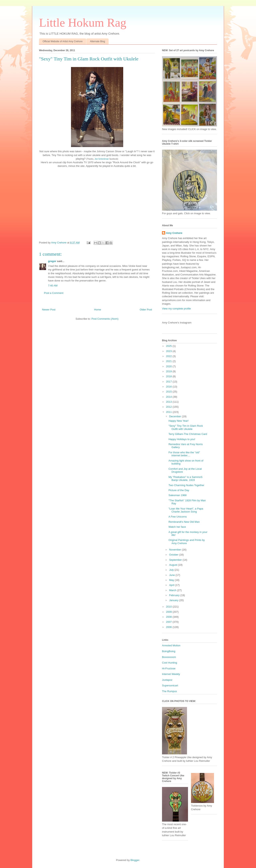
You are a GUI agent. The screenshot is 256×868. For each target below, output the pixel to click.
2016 (169, 387)
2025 (169, 346)
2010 (169, 607)
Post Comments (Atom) (105, 319)
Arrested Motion (171, 645)
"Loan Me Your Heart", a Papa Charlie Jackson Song (186, 510)
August (174, 565)
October (174, 555)
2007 (169, 622)
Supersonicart (170, 685)
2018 (169, 376)
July (172, 570)
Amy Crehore (174, 233)
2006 (169, 627)
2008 (169, 617)
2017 (169, 382)
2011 (169, 412)
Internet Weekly (171, 674)
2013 (169, 402)
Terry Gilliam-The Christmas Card (188, 434)
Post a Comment (54, 293)
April (172, 585)
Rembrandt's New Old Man (184, 522)
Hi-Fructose (169, 668)
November (176, 550)
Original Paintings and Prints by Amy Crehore (186, 542)
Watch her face (177, 527)
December (176, 416)
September (176, 560)
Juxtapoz (167, 680)
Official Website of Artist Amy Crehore (63, 41)
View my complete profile (176, 309)
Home (98, 310)
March (173, 590)
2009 (169, 612)
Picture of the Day (179, 490)
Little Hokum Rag (83, 23)
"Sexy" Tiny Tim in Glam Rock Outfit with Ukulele (186, 427)
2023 (169, 351)
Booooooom (169, 657)
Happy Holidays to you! (182, 439)
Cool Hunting (169, 663)
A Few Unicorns (177, 517)
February (175, 595)
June (172, 575)
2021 (169, 361)
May (172, 580)
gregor (52, 261)
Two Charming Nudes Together (186, 485)
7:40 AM (53, 286)
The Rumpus (169, 691)
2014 (169, 397)
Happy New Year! (178, 421)
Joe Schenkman (102, 159)
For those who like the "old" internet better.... (184, 454)
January (174, 600)
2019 (169, 371)
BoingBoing (169, 651)
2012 (169, 407)
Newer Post (49, 310)
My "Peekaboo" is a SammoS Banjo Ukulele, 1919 (185, 479)
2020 (169, 366)
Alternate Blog (97, 41)
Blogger (135, 860)
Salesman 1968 (177, 495)
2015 (169, 392)
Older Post (146, 310)
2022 (169, 356)
